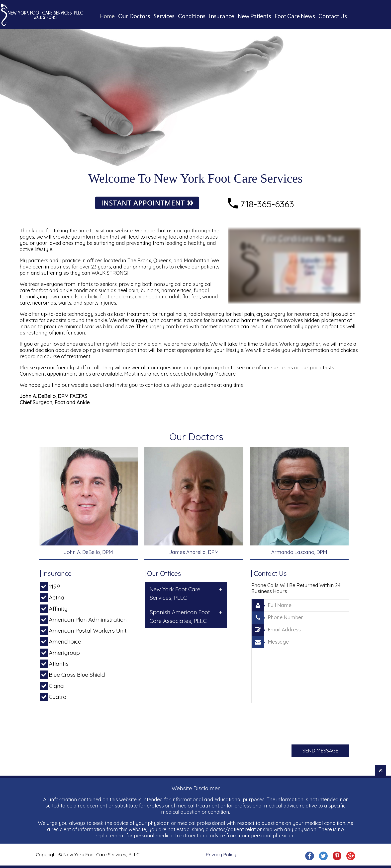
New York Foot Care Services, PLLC (186, 593)
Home (107, 16)
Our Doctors (134, 16)
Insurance (222, 16)
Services (164, 16)
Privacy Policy (221, 855)
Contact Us (333, 16)
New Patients (254, 16)
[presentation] (289, 722)
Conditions (192, 16)
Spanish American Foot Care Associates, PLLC (186, 616)
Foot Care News (295, 16)
